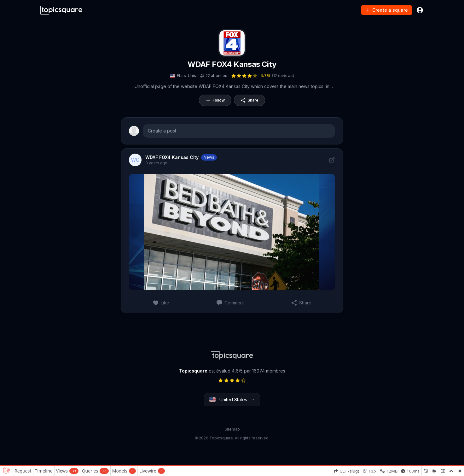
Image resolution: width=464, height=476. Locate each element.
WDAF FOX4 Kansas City (232, 64)
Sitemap (232, 429)
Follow (215, 100)
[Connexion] (420, 10)
